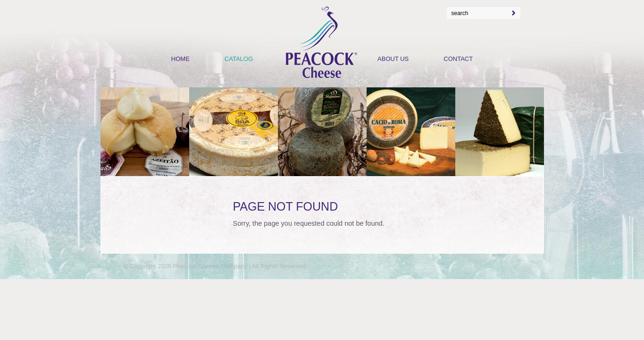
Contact (458, 59)
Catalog (239, 59)
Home (180, 59)
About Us (393, 59)
